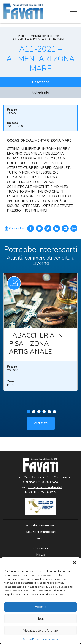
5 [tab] (49, 413)
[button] (75, 563)
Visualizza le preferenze (40, 631)
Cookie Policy (31, 639)
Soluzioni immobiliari (41, 532)
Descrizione (41, 82)
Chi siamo (41, 548)
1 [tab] (29, 413)
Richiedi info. (40, 92)
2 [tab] (34, 413)
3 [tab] (39, 413)
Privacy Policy (50, 639)
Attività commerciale (45, 36)
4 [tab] (44, 413)
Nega (40, 619)
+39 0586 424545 (48, 482)
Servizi (40, 538)
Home (22, 36)
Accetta (41, 607)
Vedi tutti (41, 424)
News (41, 555)
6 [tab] (54, 413)
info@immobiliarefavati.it (45, 487)
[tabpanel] (40, 335)
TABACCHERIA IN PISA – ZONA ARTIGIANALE (36, 345)
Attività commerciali (40, 525)
